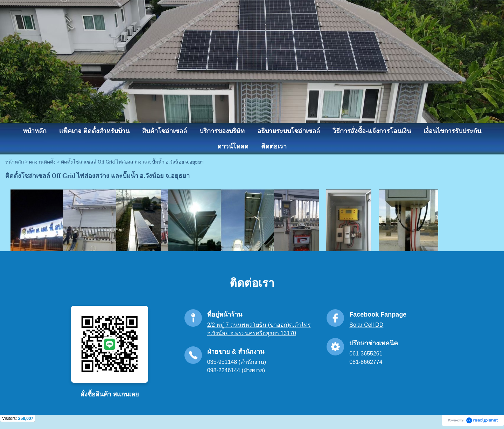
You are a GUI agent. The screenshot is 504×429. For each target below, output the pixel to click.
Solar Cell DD (366, 325)
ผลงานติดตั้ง (42, 162)
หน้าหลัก (15, 162)
